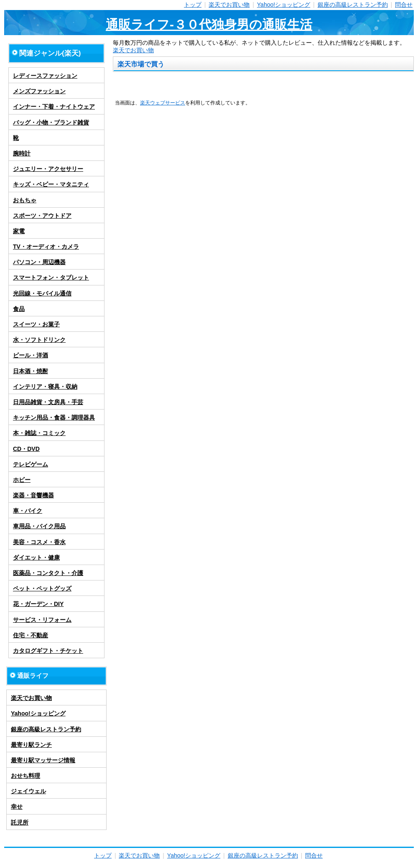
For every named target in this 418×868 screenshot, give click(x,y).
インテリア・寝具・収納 (45, 387)
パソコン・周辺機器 (39, 262)
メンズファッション (39, 91)
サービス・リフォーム (42, 620)
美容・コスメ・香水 (39, 542)
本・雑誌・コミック (39, 433)
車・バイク (28, 511)
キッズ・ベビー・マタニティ (51, 184)
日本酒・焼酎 (31, 371)
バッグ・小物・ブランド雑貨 (51, 122)
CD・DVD (26, 449)
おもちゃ (25, 200)
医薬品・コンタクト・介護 (48, 573)
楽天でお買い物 (229, 5)
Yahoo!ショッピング (284, 5)
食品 (19, 309)
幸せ (17, 807)
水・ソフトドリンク (39, 340)
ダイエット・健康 (36, 557)
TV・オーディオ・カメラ (46, 247)
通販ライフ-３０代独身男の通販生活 (209, 24)
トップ (193, 5)
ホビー (22, 480)
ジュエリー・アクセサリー (48, 169)
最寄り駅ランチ (31, 745)
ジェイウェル (28, 791)
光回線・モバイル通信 (42, 293)
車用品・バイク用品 (39, 526)
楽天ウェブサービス (163, 103)
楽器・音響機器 (33, 495)
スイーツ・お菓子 (36, 324)
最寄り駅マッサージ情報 (43, 760)
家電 (19, 231)
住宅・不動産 (31, 635)
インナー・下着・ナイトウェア (54, 107)
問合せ (404, 5)
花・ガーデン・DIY (38, 604)
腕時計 (22, 153)
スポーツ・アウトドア (42, 216)
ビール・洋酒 (31, 355)
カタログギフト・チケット (48, 651)
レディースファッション (45, 76)
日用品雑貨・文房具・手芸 (48, 402)
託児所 (20, 822)
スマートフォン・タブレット (51, 277)
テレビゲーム (31, 464)
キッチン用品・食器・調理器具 (54, 417)
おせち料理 (25, 776)
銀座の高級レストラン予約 (353, 5)
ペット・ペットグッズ (42, 588)
